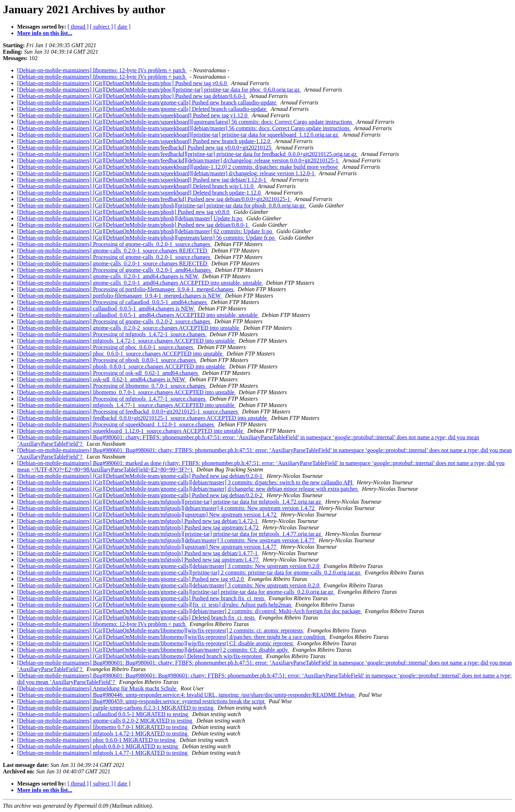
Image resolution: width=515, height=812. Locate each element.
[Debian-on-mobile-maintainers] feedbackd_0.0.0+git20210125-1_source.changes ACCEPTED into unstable (143, 418)
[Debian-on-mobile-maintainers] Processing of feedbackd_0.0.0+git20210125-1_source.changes (128, 412)
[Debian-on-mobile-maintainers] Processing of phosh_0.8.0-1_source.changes (107, 360)
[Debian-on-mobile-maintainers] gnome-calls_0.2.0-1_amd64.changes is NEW (108, 276)
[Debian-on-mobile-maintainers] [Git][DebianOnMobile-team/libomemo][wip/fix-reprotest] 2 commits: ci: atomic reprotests (161, 630)
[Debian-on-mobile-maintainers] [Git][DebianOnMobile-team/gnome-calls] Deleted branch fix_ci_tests (137, 618)
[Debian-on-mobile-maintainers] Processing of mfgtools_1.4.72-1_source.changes (112, 334)
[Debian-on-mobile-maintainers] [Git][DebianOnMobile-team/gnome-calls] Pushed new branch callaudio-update (147, 102)
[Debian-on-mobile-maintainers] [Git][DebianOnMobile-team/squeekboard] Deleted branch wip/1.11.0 (136, 186)
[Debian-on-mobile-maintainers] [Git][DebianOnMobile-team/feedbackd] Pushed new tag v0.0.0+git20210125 (145, 148)
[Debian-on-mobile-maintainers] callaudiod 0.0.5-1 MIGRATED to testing (103, 714)
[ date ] (122, 27)
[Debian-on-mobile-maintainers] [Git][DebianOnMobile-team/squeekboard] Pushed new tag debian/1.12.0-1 (142, 180)
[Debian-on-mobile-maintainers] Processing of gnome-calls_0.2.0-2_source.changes (114, 321)
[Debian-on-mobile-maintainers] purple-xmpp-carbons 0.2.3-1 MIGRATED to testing (116, 708)
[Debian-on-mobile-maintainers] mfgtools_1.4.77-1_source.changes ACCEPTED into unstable (126, 405)
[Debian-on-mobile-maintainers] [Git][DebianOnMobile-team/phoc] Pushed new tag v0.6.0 (123, 83)
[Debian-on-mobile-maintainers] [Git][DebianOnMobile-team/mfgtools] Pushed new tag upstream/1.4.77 (139, 560)
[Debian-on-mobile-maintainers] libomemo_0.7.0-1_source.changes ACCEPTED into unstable (126, 392)
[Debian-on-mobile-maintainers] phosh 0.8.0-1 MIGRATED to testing (98, 746)
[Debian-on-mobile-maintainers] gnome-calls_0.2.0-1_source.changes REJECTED (113, 251)
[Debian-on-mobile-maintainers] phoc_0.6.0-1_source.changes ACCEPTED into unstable (121, 354)
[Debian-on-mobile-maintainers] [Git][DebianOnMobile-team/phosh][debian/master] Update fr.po (130, 218)
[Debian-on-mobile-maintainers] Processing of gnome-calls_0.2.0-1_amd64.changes (115, 270)
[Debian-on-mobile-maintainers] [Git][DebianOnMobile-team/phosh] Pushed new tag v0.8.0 (124, 212)
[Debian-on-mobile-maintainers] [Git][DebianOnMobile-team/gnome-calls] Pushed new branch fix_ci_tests (141, 598)
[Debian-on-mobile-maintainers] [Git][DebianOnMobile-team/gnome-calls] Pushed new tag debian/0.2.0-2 (141, 495)
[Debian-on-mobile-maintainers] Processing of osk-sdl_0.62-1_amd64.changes (108, 373)
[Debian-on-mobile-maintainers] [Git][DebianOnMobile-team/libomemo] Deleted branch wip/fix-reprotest (140, 656)
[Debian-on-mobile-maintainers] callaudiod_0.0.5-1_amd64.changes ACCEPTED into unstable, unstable (138, 315)
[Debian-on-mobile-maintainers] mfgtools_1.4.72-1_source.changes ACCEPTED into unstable (126, 341)
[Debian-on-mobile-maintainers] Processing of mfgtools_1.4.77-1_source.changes (112, 399)
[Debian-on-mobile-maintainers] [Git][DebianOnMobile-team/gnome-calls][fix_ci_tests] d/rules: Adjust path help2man (155, 605)
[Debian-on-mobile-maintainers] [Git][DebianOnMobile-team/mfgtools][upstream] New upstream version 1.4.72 (148, 515)
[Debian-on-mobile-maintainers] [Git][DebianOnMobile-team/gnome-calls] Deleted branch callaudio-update (143, 109)
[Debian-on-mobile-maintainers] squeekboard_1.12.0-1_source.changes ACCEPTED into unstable (131, 431)
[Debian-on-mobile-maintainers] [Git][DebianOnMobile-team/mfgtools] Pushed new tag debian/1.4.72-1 (138, 521)
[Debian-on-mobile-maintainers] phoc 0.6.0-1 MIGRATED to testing (97, 740)
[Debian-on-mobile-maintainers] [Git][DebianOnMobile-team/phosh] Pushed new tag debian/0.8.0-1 (133, 225)
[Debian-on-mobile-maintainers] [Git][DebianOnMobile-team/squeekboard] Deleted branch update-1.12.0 (140, 193)
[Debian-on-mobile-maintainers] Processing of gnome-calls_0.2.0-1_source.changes (114, 244)
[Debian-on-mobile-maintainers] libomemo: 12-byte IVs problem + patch (102, 70)
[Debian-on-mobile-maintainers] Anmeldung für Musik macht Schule (97, 688)
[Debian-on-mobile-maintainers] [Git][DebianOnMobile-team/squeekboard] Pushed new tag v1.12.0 (133, 115)
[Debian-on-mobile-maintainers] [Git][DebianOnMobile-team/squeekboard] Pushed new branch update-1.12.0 (144, 141)
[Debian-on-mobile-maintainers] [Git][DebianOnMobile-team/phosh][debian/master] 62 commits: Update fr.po (145, 231)
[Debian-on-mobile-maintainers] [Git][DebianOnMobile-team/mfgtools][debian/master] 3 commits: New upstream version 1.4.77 (166, 540)
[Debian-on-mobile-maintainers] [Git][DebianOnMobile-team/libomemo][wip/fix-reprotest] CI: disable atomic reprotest (156, 643)
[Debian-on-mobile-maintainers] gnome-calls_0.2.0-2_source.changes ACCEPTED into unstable (129, 328)
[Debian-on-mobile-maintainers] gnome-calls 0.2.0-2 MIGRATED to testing (105, 721)
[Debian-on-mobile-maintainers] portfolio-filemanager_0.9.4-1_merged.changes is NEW (120, 296)
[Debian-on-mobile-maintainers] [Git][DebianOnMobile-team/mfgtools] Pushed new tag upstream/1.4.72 (139, 527)
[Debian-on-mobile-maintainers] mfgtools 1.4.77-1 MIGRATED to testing (103, 753)
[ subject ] (102, 27)
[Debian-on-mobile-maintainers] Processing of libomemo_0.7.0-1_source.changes (112, 386)
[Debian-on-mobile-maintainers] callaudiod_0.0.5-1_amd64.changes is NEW (106, 309)
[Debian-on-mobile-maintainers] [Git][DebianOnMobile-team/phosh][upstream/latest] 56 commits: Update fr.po (147, 238)
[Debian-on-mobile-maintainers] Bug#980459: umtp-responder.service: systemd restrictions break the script (141, 701)
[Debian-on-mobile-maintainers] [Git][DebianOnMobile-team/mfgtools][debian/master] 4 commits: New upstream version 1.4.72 (166, 508)
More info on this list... (45, 33)
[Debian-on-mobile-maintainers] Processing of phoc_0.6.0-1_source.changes (106, 347)
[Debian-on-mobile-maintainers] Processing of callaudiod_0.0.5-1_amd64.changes (113, 302)
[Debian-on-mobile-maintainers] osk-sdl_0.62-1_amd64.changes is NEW (102, 379)
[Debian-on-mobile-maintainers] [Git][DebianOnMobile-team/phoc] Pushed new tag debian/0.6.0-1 (132, 96)
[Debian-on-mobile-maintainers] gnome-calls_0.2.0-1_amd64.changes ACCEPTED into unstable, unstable (140, 283)
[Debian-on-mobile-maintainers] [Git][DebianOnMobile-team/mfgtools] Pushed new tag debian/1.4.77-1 (138, 553)
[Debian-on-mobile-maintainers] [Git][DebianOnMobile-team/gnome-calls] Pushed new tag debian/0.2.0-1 (141, 476)
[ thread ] (78, 27)
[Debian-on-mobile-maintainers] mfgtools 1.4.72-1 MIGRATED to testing (103, 733)
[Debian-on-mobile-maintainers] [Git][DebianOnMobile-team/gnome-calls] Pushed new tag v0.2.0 (131, 579)
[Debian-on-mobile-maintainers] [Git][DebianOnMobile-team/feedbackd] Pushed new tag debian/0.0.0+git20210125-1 (154, 199)
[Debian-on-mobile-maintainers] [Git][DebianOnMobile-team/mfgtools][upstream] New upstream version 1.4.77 (148, 547)
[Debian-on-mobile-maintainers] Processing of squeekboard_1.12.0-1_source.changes (116, 424)
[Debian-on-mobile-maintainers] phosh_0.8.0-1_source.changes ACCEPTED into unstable (122, 366)
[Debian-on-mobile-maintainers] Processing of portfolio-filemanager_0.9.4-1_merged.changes (126, 289)
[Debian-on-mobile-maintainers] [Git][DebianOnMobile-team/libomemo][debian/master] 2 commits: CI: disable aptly (153, 650)
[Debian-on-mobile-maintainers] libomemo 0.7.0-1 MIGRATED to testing (103, 727)
